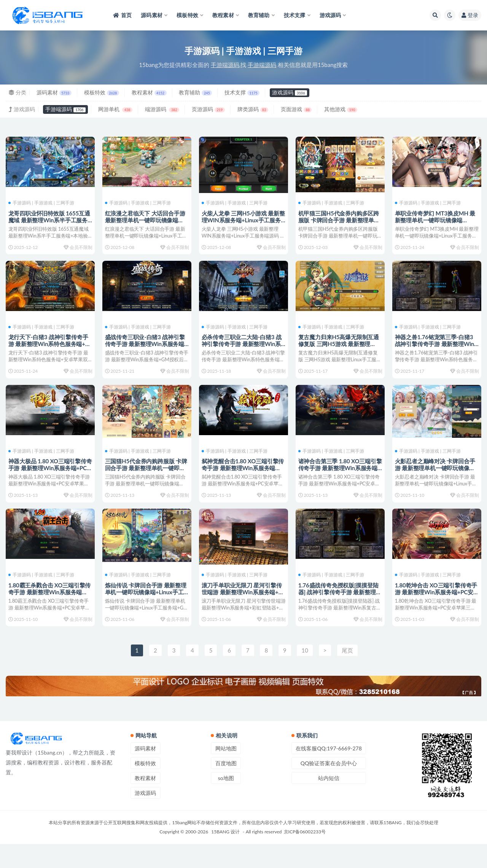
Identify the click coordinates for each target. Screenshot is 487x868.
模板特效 (102, 92)
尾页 (347, 674)
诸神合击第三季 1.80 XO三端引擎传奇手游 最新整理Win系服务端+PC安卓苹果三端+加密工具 (339, 479)
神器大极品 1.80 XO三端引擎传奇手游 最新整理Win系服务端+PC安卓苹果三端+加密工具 (49, 479)
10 (305, 674)
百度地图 (226, 787)
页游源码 (208, 109)
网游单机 (115, 109)
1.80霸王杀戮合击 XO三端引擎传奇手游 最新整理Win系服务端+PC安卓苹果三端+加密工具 (49, 609)
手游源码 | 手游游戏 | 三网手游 (42, 203)
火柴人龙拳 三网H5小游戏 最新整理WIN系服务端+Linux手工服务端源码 (242, 220)
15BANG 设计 (225, 856)
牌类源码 (253, 109)
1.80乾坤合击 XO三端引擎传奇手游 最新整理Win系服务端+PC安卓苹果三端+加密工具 (435, 609)
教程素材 (149, 92)
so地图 (226, 802)
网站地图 (226, 772)
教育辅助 (195, 92)
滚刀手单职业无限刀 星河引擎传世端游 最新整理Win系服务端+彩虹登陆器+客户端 (243, 609)
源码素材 (54, 92)
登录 (470, 15)
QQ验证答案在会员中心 (329, 787)
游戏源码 (290, 92)
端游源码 (162, 109)
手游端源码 (65, 109)
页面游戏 (296, 109)
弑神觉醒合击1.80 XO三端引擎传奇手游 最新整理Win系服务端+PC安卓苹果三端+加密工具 (242, 479)
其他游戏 (341, 109)
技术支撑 (242, 92)
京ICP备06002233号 (305, 856)
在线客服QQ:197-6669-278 (329, 772)
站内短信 (329, 802)
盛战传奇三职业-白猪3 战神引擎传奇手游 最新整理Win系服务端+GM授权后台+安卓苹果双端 (146, 349)
